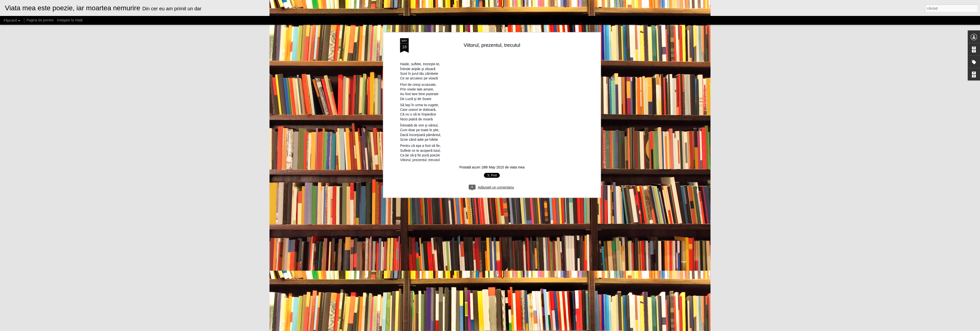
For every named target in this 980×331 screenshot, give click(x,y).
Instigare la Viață (70, 20)
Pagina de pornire (40, 20)
